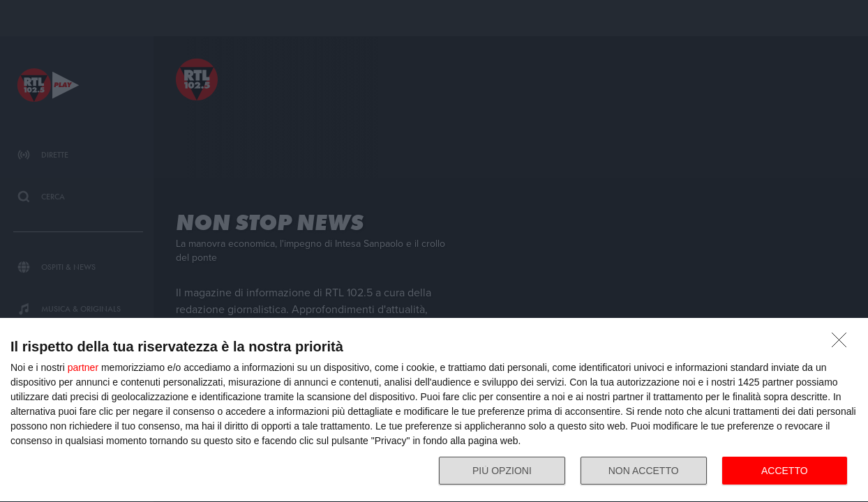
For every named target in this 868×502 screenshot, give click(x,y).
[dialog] (434, 410)
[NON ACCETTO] (843, 344)
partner (83, 367)
